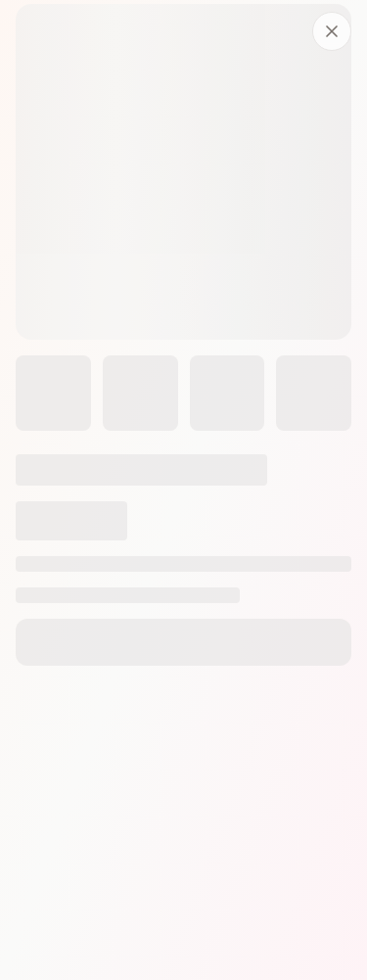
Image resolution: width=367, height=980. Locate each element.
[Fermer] (332, 31)
